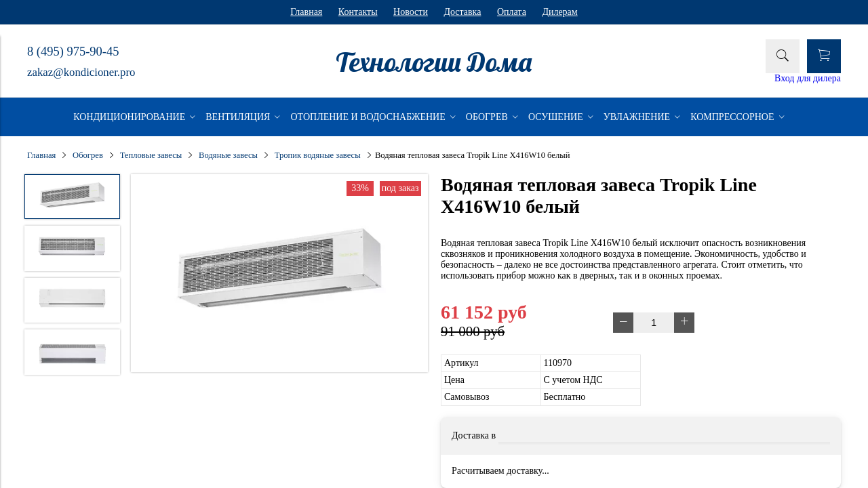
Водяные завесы (228, 155)
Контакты (358, 12)
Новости (411, 12)
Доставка (462, 12)
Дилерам (559, 12)
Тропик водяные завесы (318, 155)
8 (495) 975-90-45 (73, 52)
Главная (306, 12)
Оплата (512, 12)
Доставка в (474, 435)
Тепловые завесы (151, 155)
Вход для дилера (808, 78)
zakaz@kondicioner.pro (81, 72)
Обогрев (88, 155)
